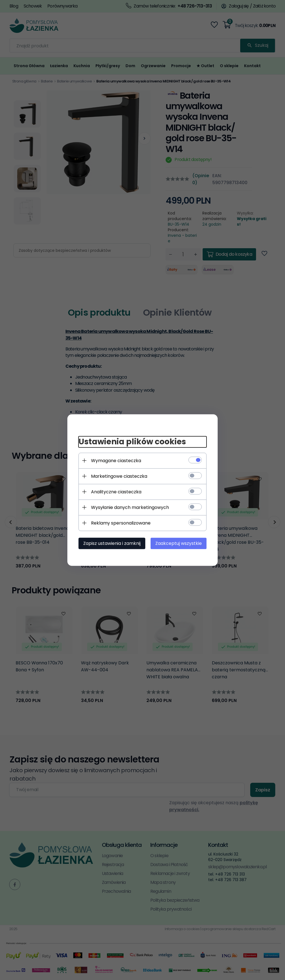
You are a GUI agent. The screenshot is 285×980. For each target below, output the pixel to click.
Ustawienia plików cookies (132, 442)
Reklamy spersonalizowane (121, 523)
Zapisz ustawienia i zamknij (112, 543)
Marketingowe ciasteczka (119, 476)
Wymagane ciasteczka (116, 461)
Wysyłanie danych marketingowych (130, 507)
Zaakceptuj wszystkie (179, 543)
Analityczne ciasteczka (116, 492)
